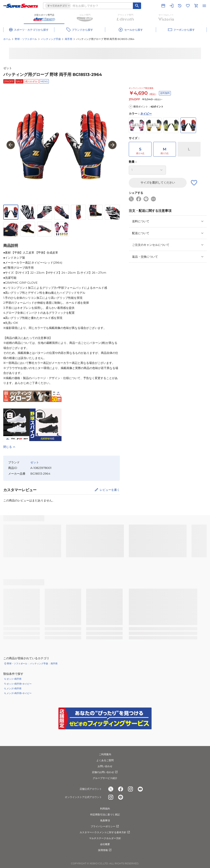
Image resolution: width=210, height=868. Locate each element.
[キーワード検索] (137, 6)
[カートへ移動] (196, 6)
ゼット (8, 68)
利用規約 (105, 809)
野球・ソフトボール (26, 39)
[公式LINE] (121, 797)
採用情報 (105, 850)
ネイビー (146, 114)
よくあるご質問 (105, 760)
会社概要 (105, 844)
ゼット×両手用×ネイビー (19, 684)
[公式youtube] (140, 789)
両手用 (68, 39)
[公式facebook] (121, 789)
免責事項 (105, 820)
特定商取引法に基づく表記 (105, 814)
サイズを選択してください (158, 183)
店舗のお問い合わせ (105, 772)
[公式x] (111, 789)
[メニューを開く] (204, 6)
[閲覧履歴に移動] (180, 6)
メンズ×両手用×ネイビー (19, 693)
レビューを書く (110, 490)
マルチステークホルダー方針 (105, 838)
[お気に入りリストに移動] (188, 6)
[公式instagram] (130, 789)
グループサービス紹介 (105, 778)
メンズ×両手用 (14, 689)
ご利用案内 (105, 754)
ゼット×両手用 (14, 679)
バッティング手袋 (51, 39)
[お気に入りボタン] (194, 183)
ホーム (7, 39)
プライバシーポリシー (105, 826)
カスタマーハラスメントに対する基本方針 (105, 832)
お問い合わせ (105, 766)
